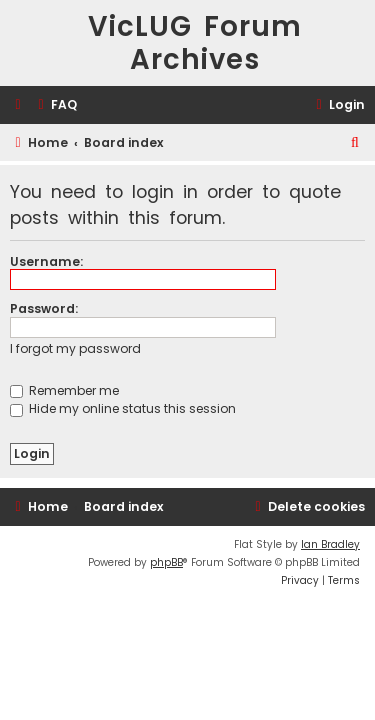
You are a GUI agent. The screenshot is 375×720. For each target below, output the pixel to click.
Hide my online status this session (123, 408)
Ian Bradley (330, 544)
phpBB (166, 562)
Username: (46, 261)
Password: (44, 308)
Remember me (64, 390)
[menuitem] (55, 105)
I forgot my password (75, 348)
